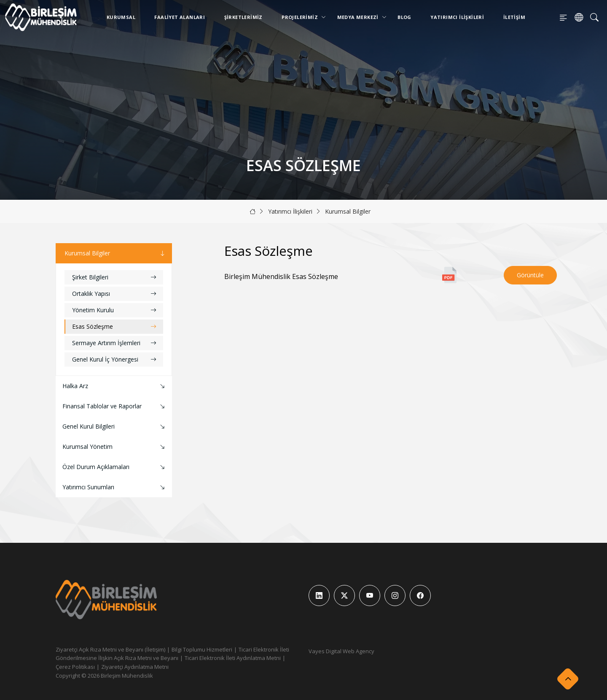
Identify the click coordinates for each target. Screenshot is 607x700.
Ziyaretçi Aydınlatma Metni (135, 667)
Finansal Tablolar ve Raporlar (115, 406)
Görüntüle (530, 275)
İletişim (514, 17)
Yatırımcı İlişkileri (457, 17)
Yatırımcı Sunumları (115, 487)
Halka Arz (115, 386)
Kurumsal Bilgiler (348, 211)
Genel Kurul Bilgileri (115, 427)
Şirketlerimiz (243, 17)
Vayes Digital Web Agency (341, 651)
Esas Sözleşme (114, 326)
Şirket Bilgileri (114, 277)
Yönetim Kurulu (114, 310)
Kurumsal (121, 17)
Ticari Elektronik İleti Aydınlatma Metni (233, 658)
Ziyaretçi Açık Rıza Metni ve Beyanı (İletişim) (110, 649)
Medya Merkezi (360, 17)
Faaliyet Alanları (180, 17)
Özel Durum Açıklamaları (115, 467)
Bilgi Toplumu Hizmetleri (202, 649)
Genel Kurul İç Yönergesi (114, 359)
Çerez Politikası (75, 667)
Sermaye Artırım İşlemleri (114, 343)
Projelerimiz (301, 17)
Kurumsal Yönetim (115, 447)
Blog (404, 17)
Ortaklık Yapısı (114, 294)
